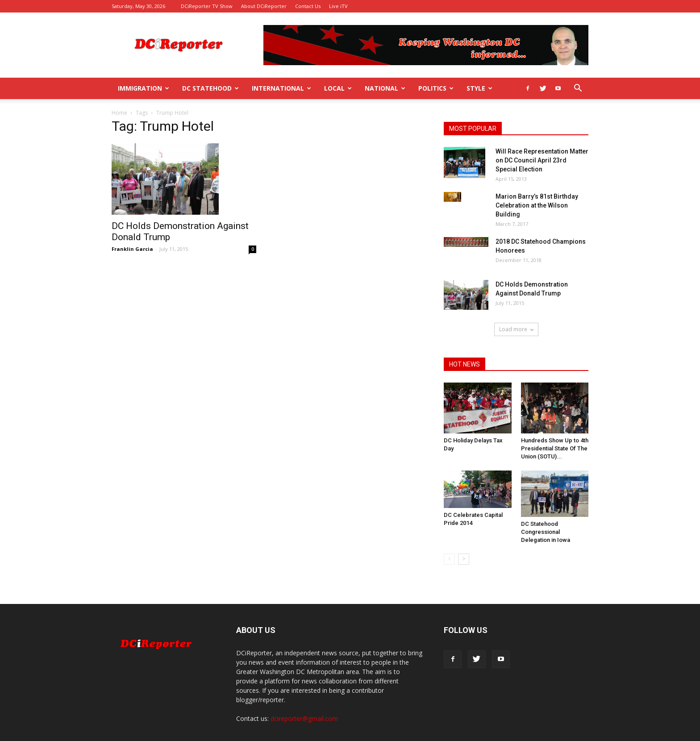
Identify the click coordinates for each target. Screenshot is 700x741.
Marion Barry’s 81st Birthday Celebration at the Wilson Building (537, 205)
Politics (436, 88)
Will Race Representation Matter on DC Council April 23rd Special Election (542, 160)
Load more (516, 329)
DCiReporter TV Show (207, 6)
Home (119, 113)
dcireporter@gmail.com (304, 718)
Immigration (144, 88)
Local (338, 88)
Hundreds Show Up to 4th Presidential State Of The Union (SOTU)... (555, 448)
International (281, 88)
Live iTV (338, 6)
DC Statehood (210, 88)
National (385, 88)
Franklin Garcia (132, 249)
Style (479, 88)
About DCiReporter (264, 6)
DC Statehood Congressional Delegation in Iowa (546, 532)
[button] (578, 89)
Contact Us (308, 6)
